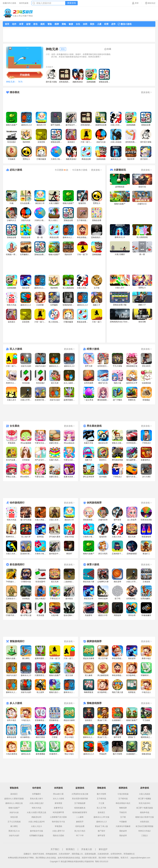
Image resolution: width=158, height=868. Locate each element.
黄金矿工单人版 (101, 826)
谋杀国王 (14, 794)
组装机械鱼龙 (80, 808)
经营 (106, 24)
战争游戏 (145, 788)
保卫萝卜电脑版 (145, 799)
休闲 (85, 24)
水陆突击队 (145, 822)
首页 (7, 24)
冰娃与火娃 (14, 812)
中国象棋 (123, 822)
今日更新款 (61, 170)
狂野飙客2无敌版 (36, 836)
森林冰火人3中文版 (102, 817)
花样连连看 (80, 826)
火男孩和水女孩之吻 (80, 794)
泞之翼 (101, 803)
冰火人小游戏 (58, 799)
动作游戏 (37, 788)
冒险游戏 (14, 788)
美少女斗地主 (80, 831)
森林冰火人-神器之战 (14, 803)
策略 (64, 24)
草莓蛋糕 (58, 826)
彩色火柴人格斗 (37, 799)
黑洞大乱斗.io (14, 831)
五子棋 (123, 817)
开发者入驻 (87, 849)
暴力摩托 (14, 826)
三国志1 (145, 836)
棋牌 (57, 24)
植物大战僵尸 (14, 808)
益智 (28, 24)
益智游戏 (80, 788)
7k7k (20, 82)
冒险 (50, 24)
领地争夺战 (145, 812)
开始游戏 (25, 75)
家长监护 (103, 849)
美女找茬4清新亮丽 (80, 799)
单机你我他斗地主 (123, 803)
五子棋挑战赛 (80, 803)
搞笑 (43, 24)
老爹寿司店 (58, 808)
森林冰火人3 (102, 822)
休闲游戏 (58, 788)
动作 (14, 24)
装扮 (92, 24)
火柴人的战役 (145, 794)
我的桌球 (123, 831)
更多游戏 (147, 92)
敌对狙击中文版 (37, 831)
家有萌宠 (58, 803)
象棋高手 (80, 822)
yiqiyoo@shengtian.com (140, 858)
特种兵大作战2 (145, 831)
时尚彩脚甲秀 (58, 812)
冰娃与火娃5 (14, 836)
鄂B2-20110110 (102, 862)
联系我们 (70, 849)
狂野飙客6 (36, 794)
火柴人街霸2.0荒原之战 (36, 812)
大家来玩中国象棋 (123, 826)
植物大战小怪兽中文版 (145, 817)
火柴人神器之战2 (36, 803)
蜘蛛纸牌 (123, 808)
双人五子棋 (101, 808)
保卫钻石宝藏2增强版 (145, 826)
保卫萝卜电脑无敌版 (145, 808)
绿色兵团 (14, 817)
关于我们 (55, 849)
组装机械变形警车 (80, 812)
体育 (21, 24)
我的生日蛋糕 (58, 836)
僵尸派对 (101, 831)
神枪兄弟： (11, 82)
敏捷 (71, 24)
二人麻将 (80, 817)
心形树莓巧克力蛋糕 (58, 817)
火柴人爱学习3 (58, 831)
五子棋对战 (101, 799)
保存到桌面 (24, 3)
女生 (78, 24)
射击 (35, 24)
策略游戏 (101, 788)
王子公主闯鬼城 (14, 822)
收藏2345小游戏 (9, 3)
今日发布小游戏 (80, 170)
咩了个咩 (80, 836)
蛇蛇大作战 (37, 808)
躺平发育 (101, 836)
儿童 (99, 24)
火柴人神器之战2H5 (37, 822)
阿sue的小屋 (58, 794)
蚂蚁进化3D (36, 817)
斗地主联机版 (123, 794)
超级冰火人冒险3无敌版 (14, 799)
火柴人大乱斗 (37, 826)
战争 (113, 24)
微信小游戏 (125, 24)
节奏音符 (123, 812)
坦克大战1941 (145, 803)
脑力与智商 (101, 794)
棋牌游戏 (123, 788)
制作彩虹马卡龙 (58, 822)
